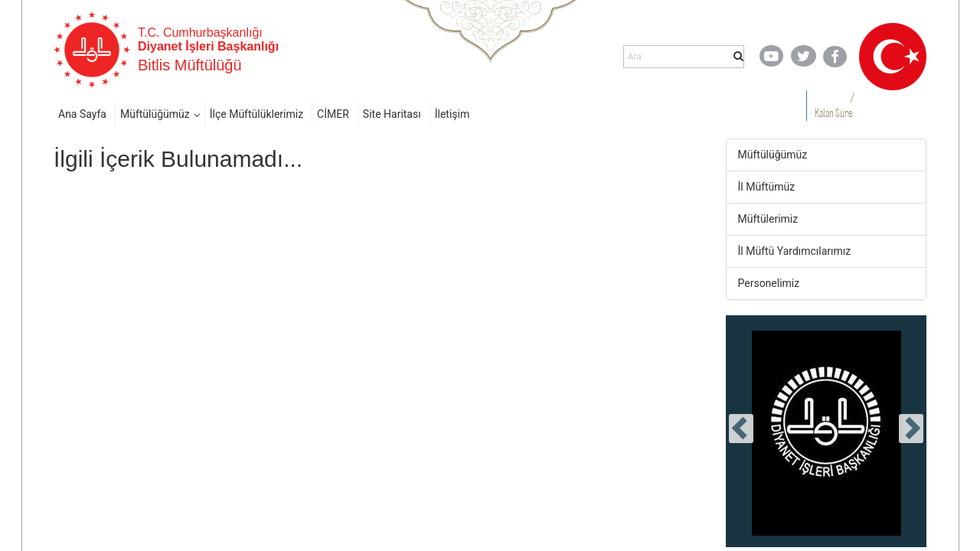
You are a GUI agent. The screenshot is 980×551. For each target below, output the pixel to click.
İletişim (452, 114)
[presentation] (741, 429)
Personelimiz (769, 283)
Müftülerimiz (768, 219)
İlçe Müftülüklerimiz (256, 114)
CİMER (333, 114)
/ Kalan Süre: (834, 105)
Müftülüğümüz (155, 114)
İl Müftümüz (767, 187)
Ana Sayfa (82, 114)
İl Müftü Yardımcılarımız (795, 251)
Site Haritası (392, 114)
